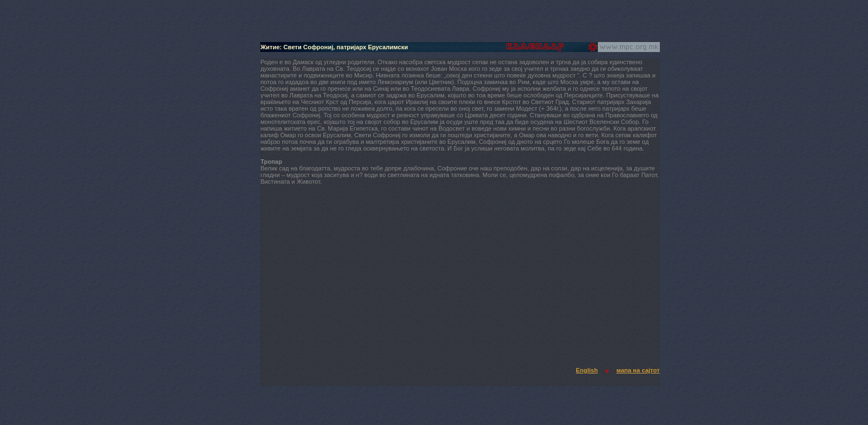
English (587, 370)
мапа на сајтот (638, 370)
